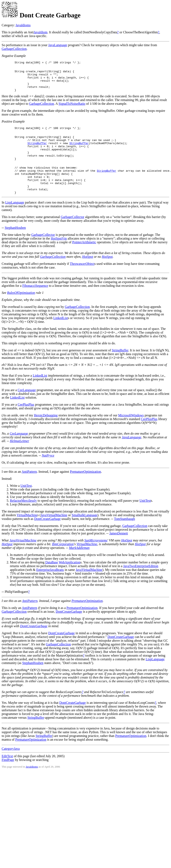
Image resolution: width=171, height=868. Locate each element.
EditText (7, 774)
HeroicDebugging (46, 433)
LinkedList (61, 336)
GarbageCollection (14, 49)
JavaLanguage (58, 45)
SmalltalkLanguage (85, 533)
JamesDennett (119, 551)
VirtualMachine (27, 533)
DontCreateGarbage (47, 537)
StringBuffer (37, 152)
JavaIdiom (41, 32)
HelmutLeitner (20, 459)
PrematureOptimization (85, 490)
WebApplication (69, 580)
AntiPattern (29, 490)
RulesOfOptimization (21, 311)
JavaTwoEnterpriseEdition (141, 584)
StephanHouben (15, 246)
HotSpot (88, 275)
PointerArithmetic (84, 260)
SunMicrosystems (96, 558)
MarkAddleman (79, 566)
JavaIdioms (23, 25)
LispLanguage (15, 220)
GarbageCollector (73, 235)
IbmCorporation (63, 562)
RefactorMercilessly (23, 519)
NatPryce (48, 473)
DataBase (52, 580)
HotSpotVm (59, 256)
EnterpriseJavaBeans (50, 588)
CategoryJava (11, 767)
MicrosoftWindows (131, 433)
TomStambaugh (125, 537)
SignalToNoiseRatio (72, 109)
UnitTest (26, 504)
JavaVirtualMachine (54, 533)
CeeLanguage (27, 408)
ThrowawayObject (82, 282)
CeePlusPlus (26, 423)
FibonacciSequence (35, 304)
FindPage (8, 778)
